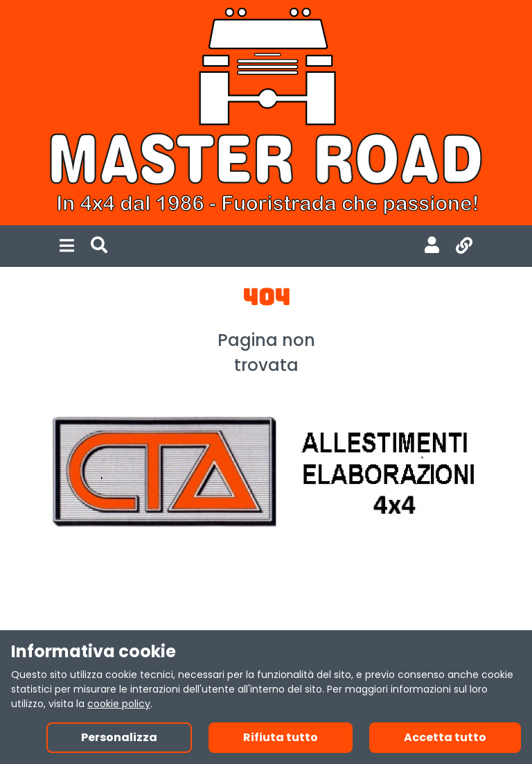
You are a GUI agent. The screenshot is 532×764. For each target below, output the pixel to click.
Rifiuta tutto (281, 737)
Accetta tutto (445, 737)
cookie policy (119, 704)
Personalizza (119, 737)
